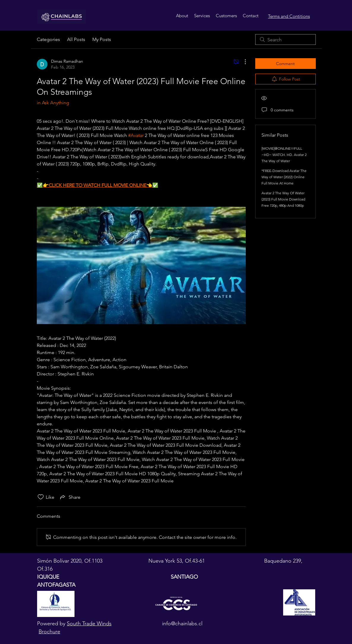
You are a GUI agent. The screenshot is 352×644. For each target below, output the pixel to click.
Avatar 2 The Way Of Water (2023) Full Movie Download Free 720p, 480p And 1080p (283, 199)
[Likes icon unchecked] (41, 497)
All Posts (76, 39)
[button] (202, 16)
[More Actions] (242, 62)
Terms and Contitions (289, 16)
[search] (286, 40)
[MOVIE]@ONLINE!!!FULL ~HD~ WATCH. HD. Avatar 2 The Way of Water (284, 155)
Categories (48, 39)
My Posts (102, 39)
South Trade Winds (89, 624)
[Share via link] (70, 497)
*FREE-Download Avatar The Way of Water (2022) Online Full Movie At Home (284, 177)
